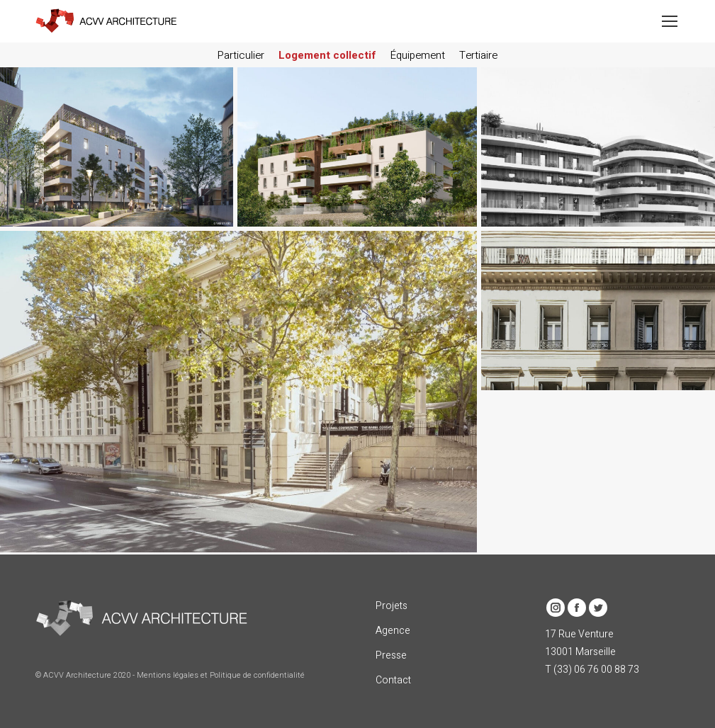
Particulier (241, 55)
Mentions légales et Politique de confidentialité (221, 675)
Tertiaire (478, 55)
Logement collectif (327, 55)
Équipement (418, 55)
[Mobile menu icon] (670, 21)
